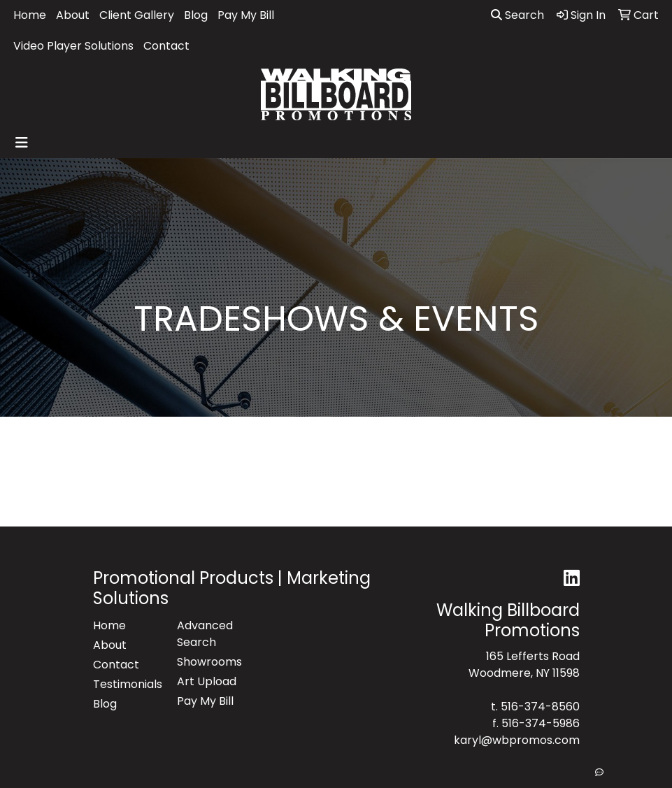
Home (30, 15)
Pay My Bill (246, 15)
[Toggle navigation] (22, 143)
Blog (196, 15)
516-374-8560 (540, 707)
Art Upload (207, 681)
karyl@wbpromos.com (517, 740)
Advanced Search (205, 634)
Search (517, 15)
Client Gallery (137, 15)
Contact (166, 46)
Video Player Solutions (73, 46)
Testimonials (127, 684)
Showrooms (209, 662)
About (73, 15)
